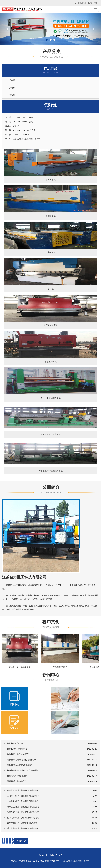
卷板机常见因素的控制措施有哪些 (22, 760)
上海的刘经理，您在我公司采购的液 (23, 796)
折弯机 (12, 87)
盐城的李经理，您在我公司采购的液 (23, 818)
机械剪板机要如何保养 (17, 776)
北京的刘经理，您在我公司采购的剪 (23, 801)
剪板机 (12, 80)
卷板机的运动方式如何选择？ (20, 765)
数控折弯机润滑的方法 (17, 749)
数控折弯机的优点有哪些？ (19, 754)
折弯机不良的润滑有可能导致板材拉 (23, 770)
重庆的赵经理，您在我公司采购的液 (23, 828)
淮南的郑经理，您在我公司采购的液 (23, 812)
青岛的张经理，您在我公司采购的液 (23, 823)
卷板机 (12, 95)
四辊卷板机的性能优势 (17, 781)
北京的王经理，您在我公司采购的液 (23, 807)
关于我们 (93, 3)
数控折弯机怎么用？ (16, 743)
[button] (8, 29)
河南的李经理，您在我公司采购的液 (23, 790)
